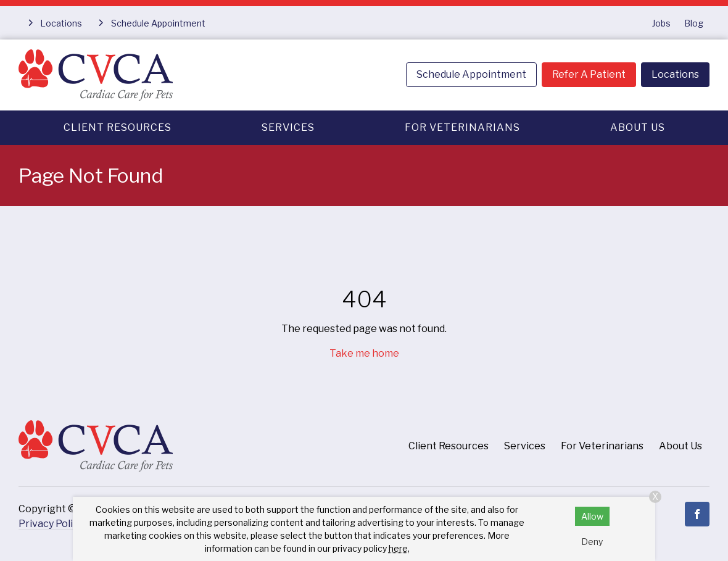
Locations (675, 74)
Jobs (661, 23)
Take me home (364, 353)
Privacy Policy (51, 524)
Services (288, 127)
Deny (592, 542)
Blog (694, 23)
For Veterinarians (462, 127)
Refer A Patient (589, 74)
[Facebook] (697, 514)
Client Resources (118, 127)
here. (399, 548)
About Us (638, 127)
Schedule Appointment (471, 74)
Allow (592, 516)
